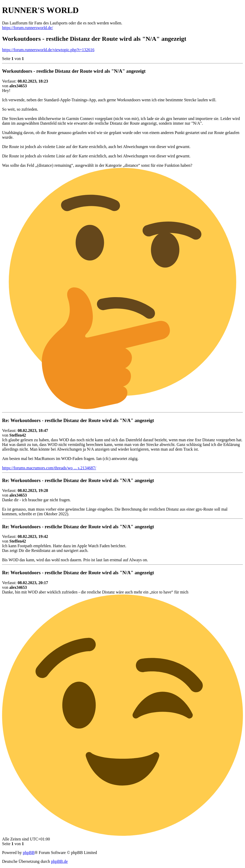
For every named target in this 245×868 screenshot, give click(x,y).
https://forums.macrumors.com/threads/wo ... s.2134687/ (49, 468)
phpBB (29, 853)
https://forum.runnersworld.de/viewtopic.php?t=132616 (48, 50)
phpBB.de (59, 861)
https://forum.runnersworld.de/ (27, 28)
